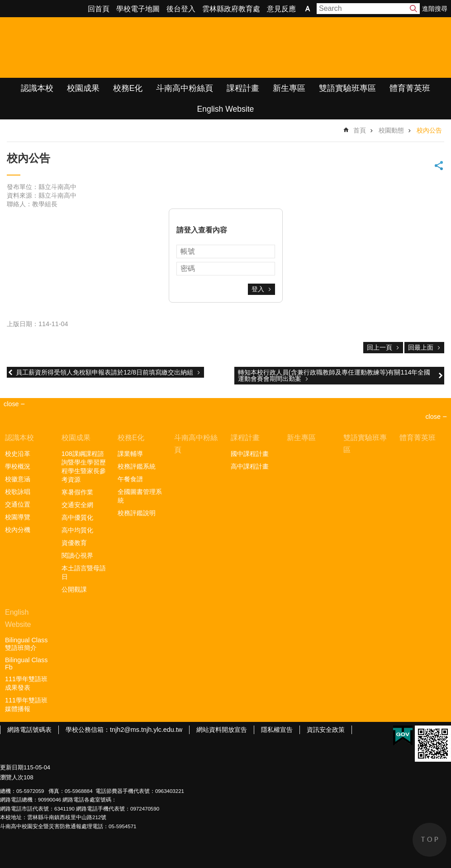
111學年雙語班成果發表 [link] (26, 683)
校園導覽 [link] (18, 517)
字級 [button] (308, 9)
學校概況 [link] (18, 466)
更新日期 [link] (12, 767)
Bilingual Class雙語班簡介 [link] (26, 644)
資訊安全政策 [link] (326, 730)
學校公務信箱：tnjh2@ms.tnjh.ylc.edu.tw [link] (124, 730)
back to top (430, 840)
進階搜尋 (435, 9)
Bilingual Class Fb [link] (26, 664)
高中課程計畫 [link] (250, 466)
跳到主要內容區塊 (5, 5)
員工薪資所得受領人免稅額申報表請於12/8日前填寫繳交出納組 (104, 372)
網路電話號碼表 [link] (29, 730)
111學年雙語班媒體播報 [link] (26, 704)
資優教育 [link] (74, 543)
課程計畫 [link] (243, 88)
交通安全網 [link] (77, 505)
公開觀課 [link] (74, 589)
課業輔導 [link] (130, 454)
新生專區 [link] (289, 88)
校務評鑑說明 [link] (137, 513)
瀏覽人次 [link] (12, 777)
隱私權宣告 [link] (277, 730)
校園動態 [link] (391, 130)
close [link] (11, 404)
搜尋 (413, 9)
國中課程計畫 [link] (250, 454)
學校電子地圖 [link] (138, 9)
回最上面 (421, 347)
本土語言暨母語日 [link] (84, 572)
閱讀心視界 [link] (77, 555)
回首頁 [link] (99, 9)
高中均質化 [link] (77, 530)
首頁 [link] (360, 130)
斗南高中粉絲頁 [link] (185, 88)
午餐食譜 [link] (130, 479)
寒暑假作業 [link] (77, 492)
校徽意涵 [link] (18, 479)
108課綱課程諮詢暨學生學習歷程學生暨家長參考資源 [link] (84, 467)
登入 (258, 289)
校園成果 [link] (83, 88)
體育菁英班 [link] (410, 88)
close (433, 417)
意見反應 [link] (281, 9)
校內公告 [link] (429, 130)
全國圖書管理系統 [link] (140, 496)
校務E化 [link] (128, 88)
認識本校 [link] (37, 88)
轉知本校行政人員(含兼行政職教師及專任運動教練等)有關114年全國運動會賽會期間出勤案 (334, 375)
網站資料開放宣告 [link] (222, 730)
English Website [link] (226, 109)
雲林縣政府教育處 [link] (231, 9)
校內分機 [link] (18, 530)
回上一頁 (380, 347)
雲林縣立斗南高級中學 (95, 47)
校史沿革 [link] (18, 454)
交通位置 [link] (18, 504)
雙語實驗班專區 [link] (347, 88)
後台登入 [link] (181, 9)
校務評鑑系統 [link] (137, 466)
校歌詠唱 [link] (18, 492)
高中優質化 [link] (77, 517)
